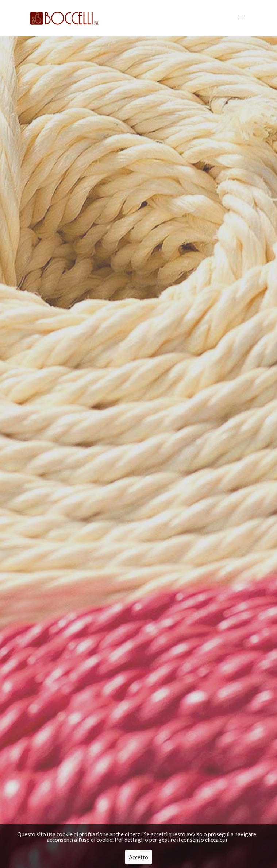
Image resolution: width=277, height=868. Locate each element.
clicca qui (216, 841)
